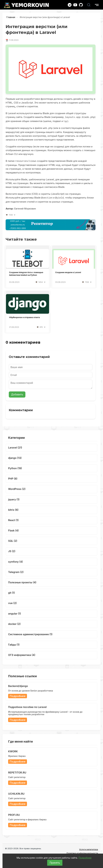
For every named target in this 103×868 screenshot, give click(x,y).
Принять (55, 863)
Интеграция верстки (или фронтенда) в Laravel (45, 17)
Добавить (17, 394)
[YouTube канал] (75, 5)
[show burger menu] (97, 5)
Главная (11, 17)
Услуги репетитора (89, 849)
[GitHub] (81, 5)
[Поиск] (89, 5)
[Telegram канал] (70, 5)
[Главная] (26, 5)
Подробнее (85, 858)
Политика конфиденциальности (82, 852)
